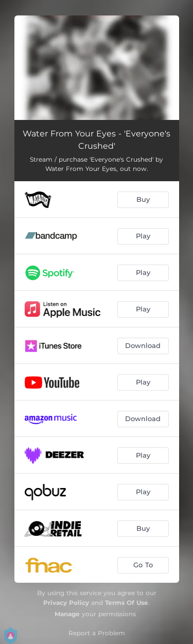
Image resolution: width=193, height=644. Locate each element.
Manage (67, 614)
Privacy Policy (66, 603)
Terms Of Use (127, 603)
